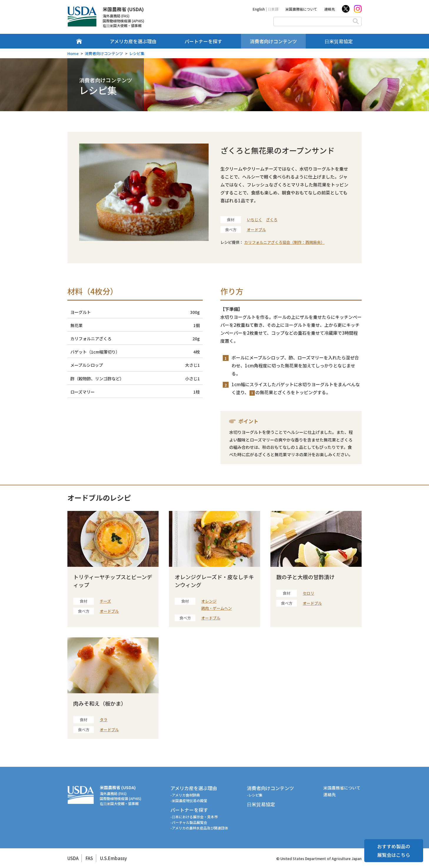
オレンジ (209, 601)
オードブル (256, 230)
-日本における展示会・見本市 (194, 817)
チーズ (105, 601)
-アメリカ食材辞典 (185, 795)
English (259, 9)
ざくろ (272, 220)
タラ (104, 720)
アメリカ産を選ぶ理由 (133, 41)
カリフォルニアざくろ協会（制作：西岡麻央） (284, 242)
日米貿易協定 (339, 41)
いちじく (255, 220)
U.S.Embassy (113, 858)
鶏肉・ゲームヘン (217, 608)
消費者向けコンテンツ (273, 41)
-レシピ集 (255, 795)
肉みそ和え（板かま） (100, 703)
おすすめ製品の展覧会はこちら (394, 850)
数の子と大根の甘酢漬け (305, 577)
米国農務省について (301, 9)
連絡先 (330, 9)
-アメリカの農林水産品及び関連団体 (199, 828)
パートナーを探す (203, 41)
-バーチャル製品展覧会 (189, 822)
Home (73, 53)
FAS (89, 858)
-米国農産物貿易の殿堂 (189, 800)
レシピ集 (137, 53)
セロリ (309, 593)
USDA (73, 858)
